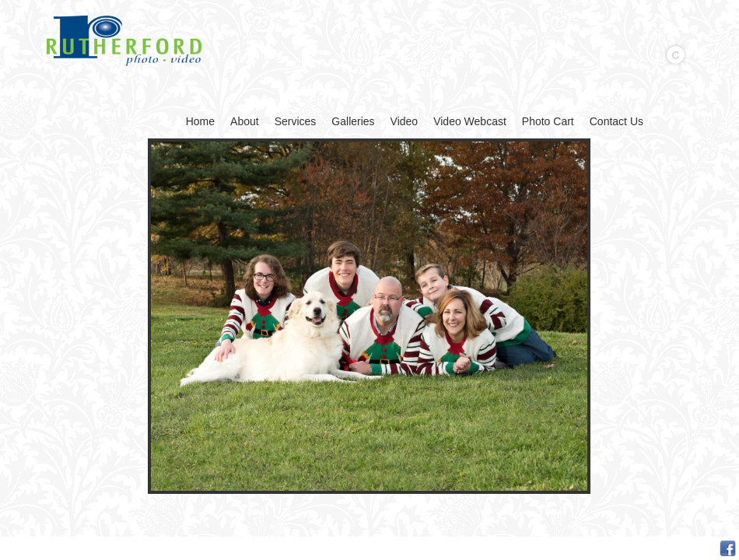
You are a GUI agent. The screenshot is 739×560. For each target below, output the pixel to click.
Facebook (728, 549)
